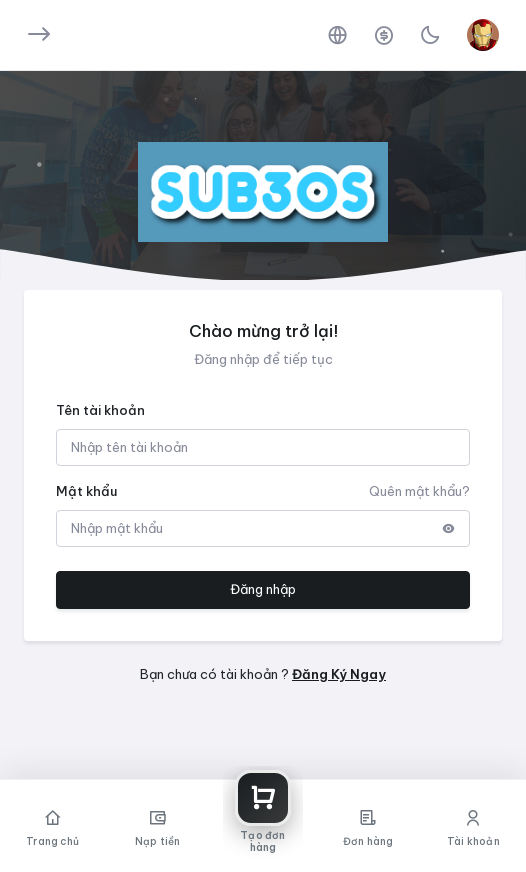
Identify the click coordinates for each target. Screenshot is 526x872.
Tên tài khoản (100, 410)
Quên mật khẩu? (419, 491)
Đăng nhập (263, 589)
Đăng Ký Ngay (339, 674)
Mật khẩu (86, 491)
